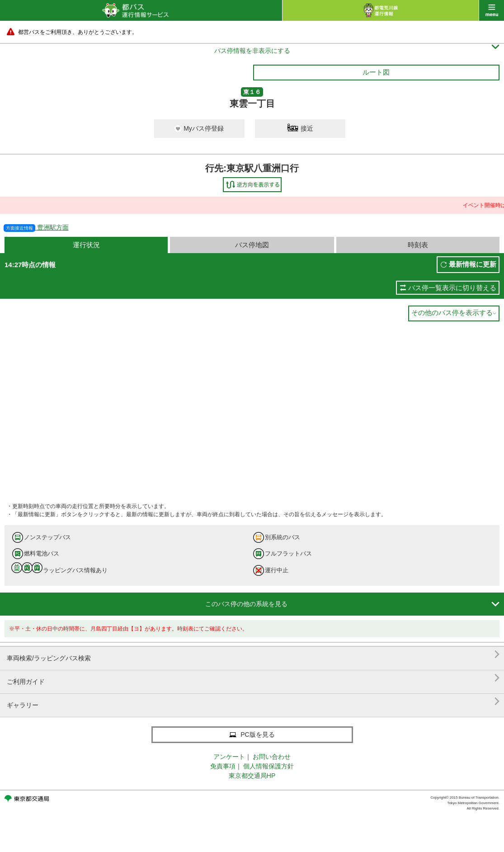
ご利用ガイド (253, 678)
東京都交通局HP (252, 776)
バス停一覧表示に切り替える (452, 288)
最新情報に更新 (473, 264)
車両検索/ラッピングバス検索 (253, 655)
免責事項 (223, 766)
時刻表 (418, 245)
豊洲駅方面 (36, 227)
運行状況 (86, 245)
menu (492, 10)
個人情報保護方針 (268, 766)
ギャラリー (253, 702)
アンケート (229, 757)
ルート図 (376, 72)
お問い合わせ (272, 757)
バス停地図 (252, 245)
